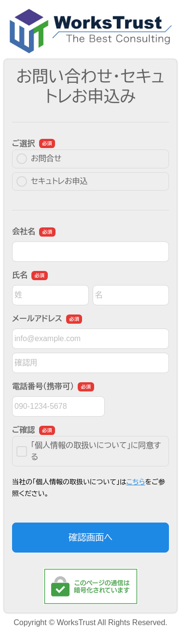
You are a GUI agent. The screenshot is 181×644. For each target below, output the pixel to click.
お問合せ (39, 159)
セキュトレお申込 (52, 181)
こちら (136, 482)
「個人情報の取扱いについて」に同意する (89, 451)
